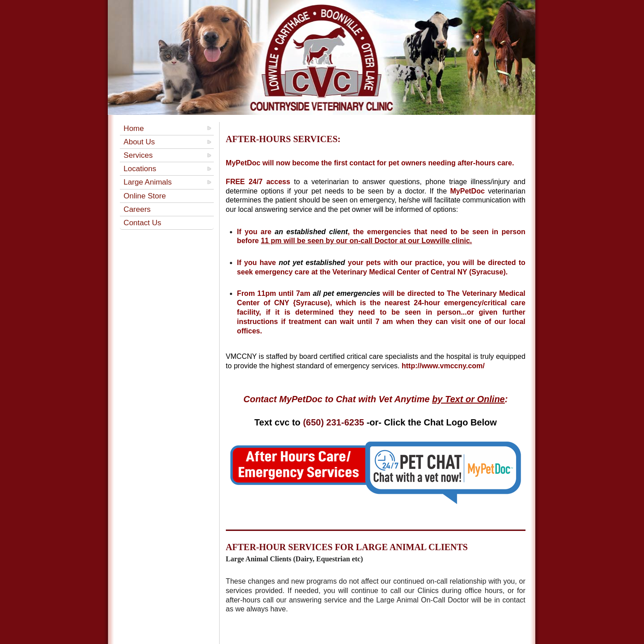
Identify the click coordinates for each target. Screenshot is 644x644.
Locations (140, 169)
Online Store (145, 196)
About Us (139, 142)
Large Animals (148, 182)
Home (133, 128)
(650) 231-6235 (333, 422)
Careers (137, 209)
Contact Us (142, 223)
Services (138, 155)
